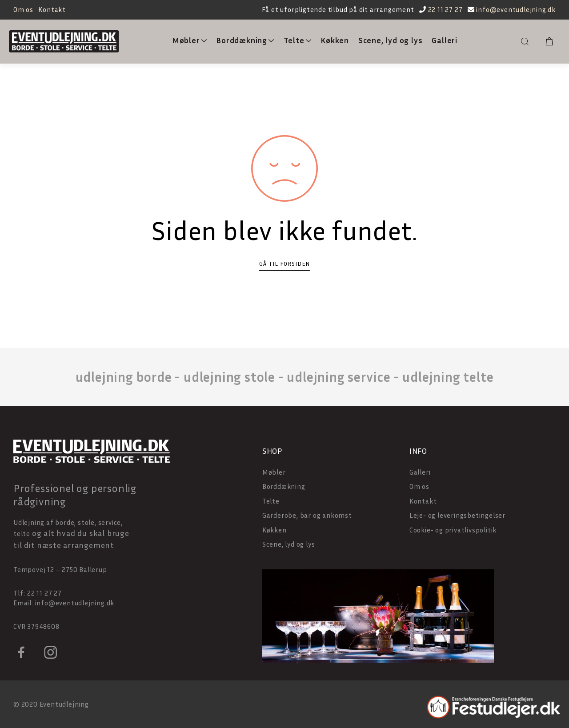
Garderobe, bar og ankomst (307, 515)
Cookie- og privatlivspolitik (453, 530)
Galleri (445, 40)
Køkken (335, 40)
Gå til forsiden (284, 264)
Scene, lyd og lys (391, 40)
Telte (298, 40)
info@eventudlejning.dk (516, 9)
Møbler (190, 40)
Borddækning (245, 40)
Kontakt (52, 9)
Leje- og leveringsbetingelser (457, 515)
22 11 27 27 (445, 9)
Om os (23, 9)
